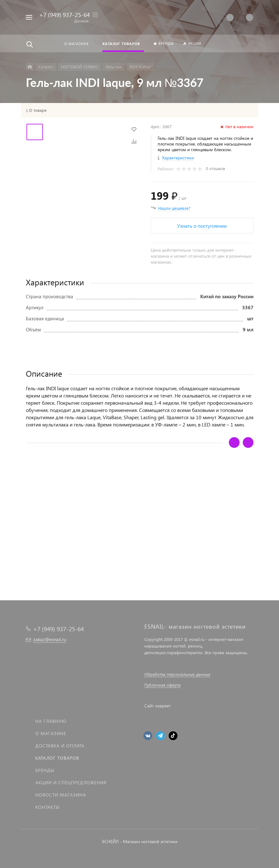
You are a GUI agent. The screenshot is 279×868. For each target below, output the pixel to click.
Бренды (45, 770)
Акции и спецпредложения (71, 782)
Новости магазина (61, 795)
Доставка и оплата (60, 746)
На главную (51, 721)
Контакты (47, 807)
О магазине (51, 733)
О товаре (38, 110)
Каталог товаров (57, 758)
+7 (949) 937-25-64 (64, 15)
